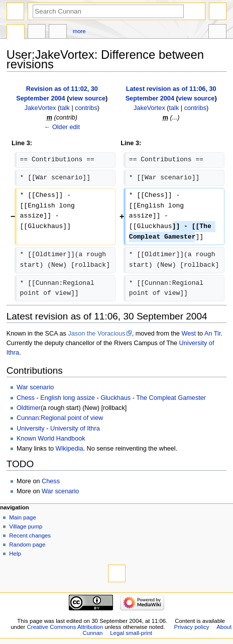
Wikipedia (70, 449)
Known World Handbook (51, 439)
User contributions (58, 33)
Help (15, 554)
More (79, 31)
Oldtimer (29, 408)
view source (87, 98)
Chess (26, 398)
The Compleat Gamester (171, 398)
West (189, 334)
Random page (27, 545)
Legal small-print (131, 633)
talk (65, 108)
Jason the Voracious (96, 334)
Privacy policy (192, 627)
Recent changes (30, 535)
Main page (23, 517)
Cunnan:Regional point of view (60, 418)
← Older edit (62, 127)
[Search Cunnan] (108, 11)
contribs (86, 108)
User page (16, 33)
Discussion (37, 33)
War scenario (35, 387)
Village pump (26, 526)
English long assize (68, 398)
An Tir (212, 334)
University (31, 428)
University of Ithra (75, 428)
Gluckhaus (115, 398)
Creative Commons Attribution (65, 627)
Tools (217, 33)
